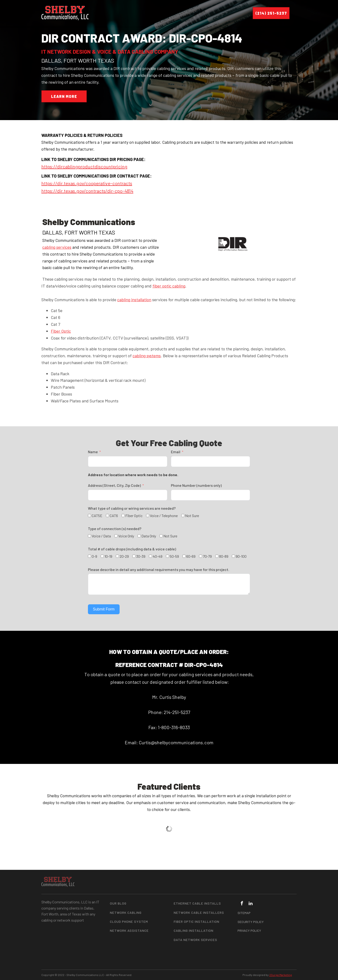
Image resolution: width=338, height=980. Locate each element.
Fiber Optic (61, 331)
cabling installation (134, 300)
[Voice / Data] (89, 536)
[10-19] (102, 556)
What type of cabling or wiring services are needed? (132, 508)
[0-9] (89, 556)
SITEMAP (244, 913)
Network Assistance (129, 930)
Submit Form (104, 609)
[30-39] (134, 556)
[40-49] (150, 556)
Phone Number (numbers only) (196, 485)
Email (176, 452)
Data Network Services (195, 940)
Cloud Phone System (129, 921)
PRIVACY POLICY (249, 930)
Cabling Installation (194, 930)
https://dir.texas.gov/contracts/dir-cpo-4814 (87, 191)
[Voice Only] (116, 536)
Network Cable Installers (199, 912)
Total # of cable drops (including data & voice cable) (132, 549)
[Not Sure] (183, 516)
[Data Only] (139, 536)
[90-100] (233, 556)
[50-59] (167, 556)
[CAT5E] (89, 516)
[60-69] (184, 556)
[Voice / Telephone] (148, 516)
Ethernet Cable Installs (197, 903)
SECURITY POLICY (251, 922)
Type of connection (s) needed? (115, 529)
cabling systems (147, 356)
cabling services (57, 247)
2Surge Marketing (281, 975)
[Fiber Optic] (123, 516)
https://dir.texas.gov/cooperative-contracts (87, 183)
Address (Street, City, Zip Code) (114, 485)
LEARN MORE (64, 96)
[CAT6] (107, 516)
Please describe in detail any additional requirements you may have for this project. (159, 569)
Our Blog (118, 903)
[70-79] (201, 556)
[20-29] (117, 556)
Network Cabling (126, 912)
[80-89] (217, 556)
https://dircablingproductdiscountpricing (84, 166)
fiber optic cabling (169, 286)
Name (93, 452)
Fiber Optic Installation (197, 921)
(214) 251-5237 (271, 13)
